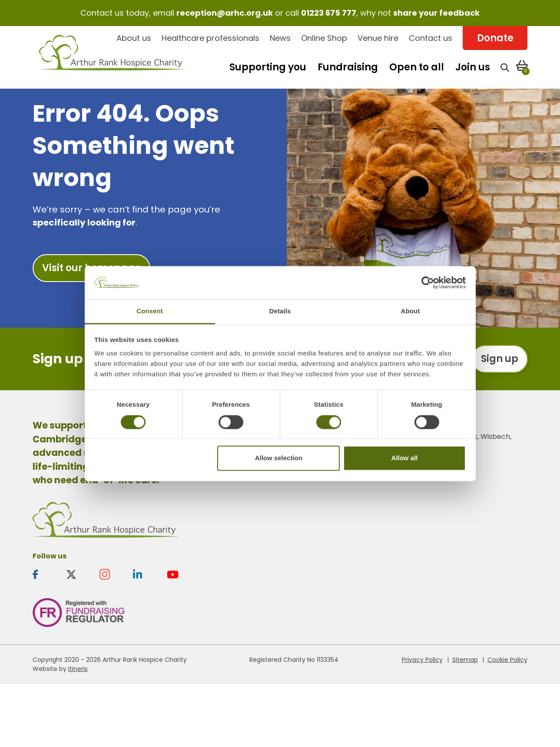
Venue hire (378, 38)
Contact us (431, 38)
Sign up (500, 359)
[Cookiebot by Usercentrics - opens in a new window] (428, 282)
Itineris (78, 669)
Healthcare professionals (210, 38)
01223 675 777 (329, 13)
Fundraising (348, 67)
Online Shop (324, 38)
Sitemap (465, 660)
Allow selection (279, 458)
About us (134, 38)
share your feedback (436, 13)
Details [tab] (280, 311)
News (280, 38)
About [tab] (411, 311)
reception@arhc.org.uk (225, 13)
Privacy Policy (422, 660)
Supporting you (268, 67)
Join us (473, 67)
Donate (495, 38)
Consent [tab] (150, 311)
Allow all (405, 458)
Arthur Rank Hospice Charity (113, 58)
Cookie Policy (507, 660)
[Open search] (505, 67)
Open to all (417, 67)
